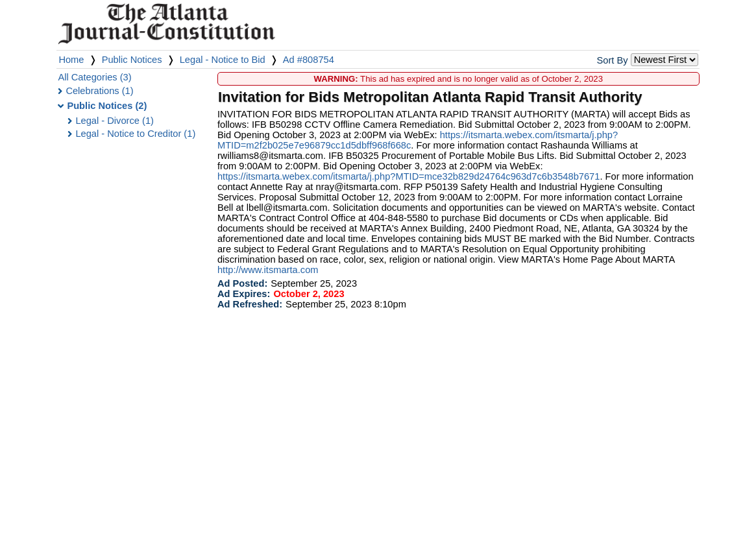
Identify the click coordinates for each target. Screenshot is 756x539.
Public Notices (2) (107, 106)
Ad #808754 (309, 60)
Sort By (612, 60)
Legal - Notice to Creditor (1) (135, 134)
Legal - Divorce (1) (115, 121)
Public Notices (132, 60)
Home (71, 60)
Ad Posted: (242, 283)
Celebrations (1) (99, 91)
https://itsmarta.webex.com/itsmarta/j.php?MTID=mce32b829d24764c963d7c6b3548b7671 (408, 176)
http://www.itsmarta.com (268, 270)
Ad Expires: (244, 294)
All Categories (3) (94, 77)
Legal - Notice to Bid (223, 60)
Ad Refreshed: (250, 304)
